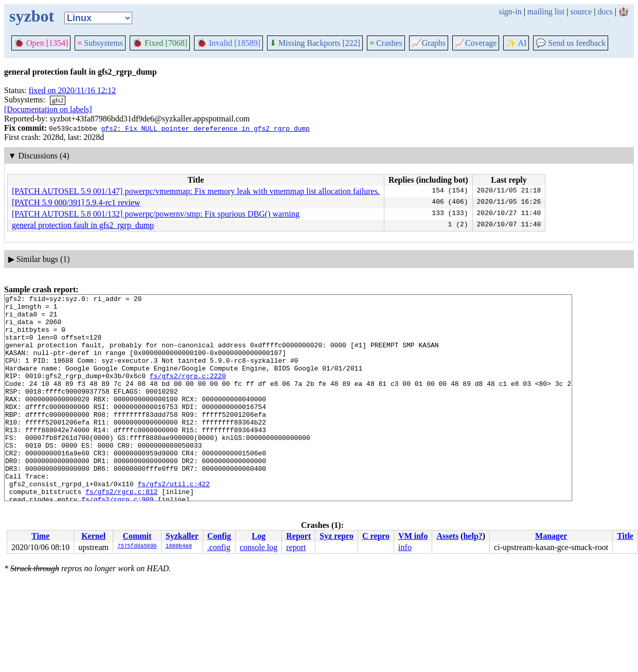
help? (473, 536)
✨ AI (516, 43)
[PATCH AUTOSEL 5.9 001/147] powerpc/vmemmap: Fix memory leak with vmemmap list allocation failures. (196, 191)
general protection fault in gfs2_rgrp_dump (83, 225)
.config (219, 547)
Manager (551, 536)
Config (219, 536)
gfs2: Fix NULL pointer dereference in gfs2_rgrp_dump (205, 128)
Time (40, 536)
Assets (447, 536)
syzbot (32, 16)
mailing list (546, 12)
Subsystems (100, 43)
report (296, 547)
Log (259, 536)
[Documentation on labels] (48, 109)
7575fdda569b (137, 546)
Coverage (476, 43)
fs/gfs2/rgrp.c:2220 (188, 393)
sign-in (510, 12)
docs (605, 12)
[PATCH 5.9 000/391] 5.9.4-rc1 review (76, 202)
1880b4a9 (179, 546)
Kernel (93, 536)
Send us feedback (571, 43)
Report (298, 536)
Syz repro (336, 536)
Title (625, 536)
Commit (137, 536)
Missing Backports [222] (315, 43)
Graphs (429, 43)
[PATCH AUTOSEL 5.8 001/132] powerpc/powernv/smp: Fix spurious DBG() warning (156, 214)
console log (259, 547)
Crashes (386, 43)
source (581, 12)
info (405, 547)
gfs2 (58, 100)
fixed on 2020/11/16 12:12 (73, 90)
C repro (376, 536)
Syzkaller (182, 536)
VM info (413, 536)
